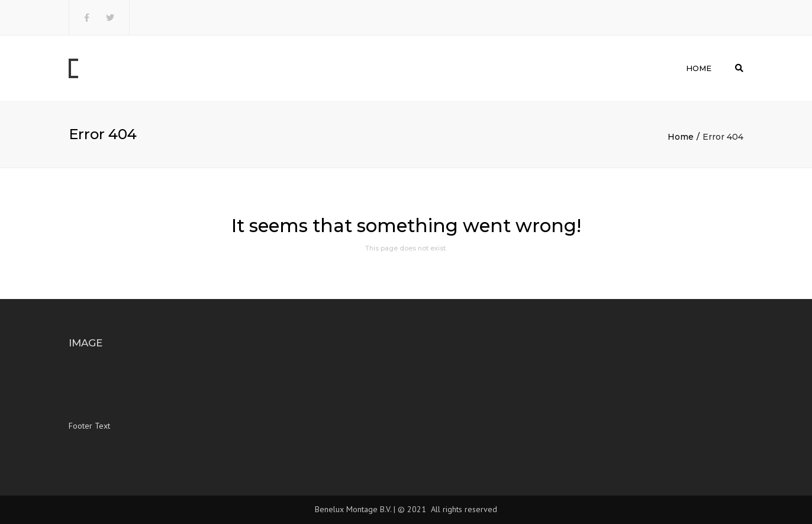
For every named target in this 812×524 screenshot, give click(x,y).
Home (699, 68)
